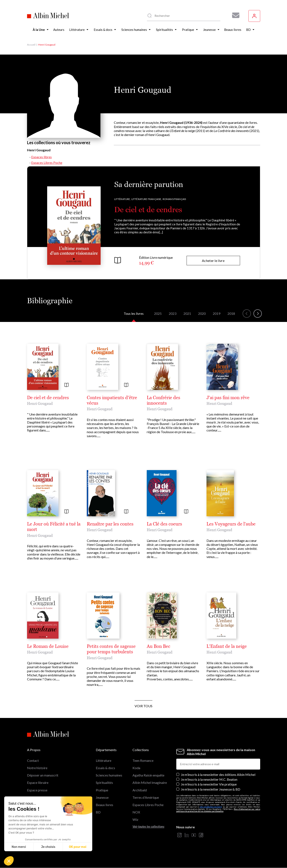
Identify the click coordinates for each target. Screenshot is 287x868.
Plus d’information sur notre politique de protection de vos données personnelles (218, 810)
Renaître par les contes (110, 524)
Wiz (135, 819)
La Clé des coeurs (164, 524)
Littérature (104, 760)
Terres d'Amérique (146, 797)
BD (98, 812)
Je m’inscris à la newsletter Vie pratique (209, 784)
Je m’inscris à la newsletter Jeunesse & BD (211, 789)
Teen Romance (143, 760)
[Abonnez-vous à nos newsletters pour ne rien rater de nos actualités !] (234, 15)
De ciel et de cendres (148, 210)
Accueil (31, 45)
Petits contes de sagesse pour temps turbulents (111, 649)
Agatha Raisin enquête (148, 775)
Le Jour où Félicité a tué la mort (54, 527)
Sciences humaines (109, 775)
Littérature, (123, 199)
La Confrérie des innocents (164, 400)
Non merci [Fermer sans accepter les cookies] (19, 847)
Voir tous (143, 706)
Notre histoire (37, 768)
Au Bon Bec (158, 646)
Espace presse (37, 790)
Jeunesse (102, 797)
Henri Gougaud (40, 403)
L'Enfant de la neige (227, 646)
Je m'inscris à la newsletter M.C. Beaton (209, 779)
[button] (9, 861)
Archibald (140, 790)
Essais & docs (105, 768)
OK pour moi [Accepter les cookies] (78, 847)
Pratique (102, 790)
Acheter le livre (213, 261)
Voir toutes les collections (148, 827)
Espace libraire (38, 782)
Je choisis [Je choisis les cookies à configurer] (48, 847)
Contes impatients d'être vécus (112, 400)
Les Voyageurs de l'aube (231, 524)
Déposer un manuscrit (43, 775)
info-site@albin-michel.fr (211, 807)
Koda (136, 768)
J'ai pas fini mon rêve (228, 398)
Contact (33, 760)
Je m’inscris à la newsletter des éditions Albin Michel (218, 775)
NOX (136, 812)
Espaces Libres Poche (47, 163)
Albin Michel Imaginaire (150, 782)
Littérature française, (147, 199)
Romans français (174, 199)
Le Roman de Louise (48, 646)
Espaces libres (42, 157)
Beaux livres (105, 805)
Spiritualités (104, 782)
